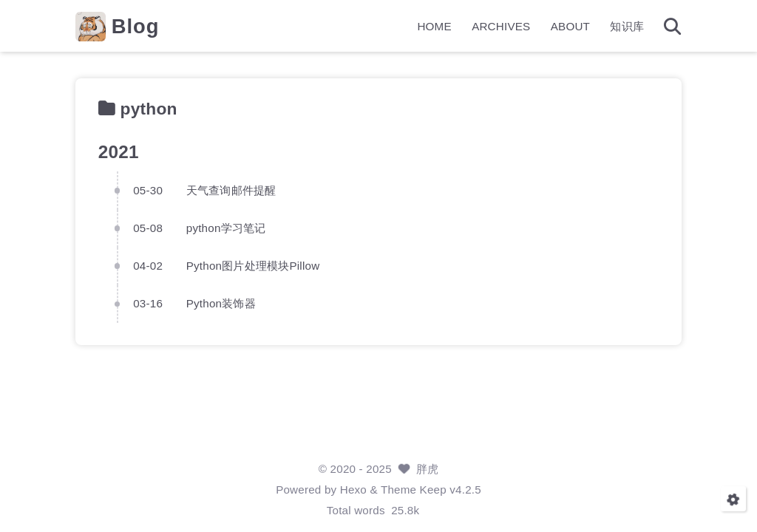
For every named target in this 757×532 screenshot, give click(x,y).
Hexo (353, 490)
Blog (136, 26)
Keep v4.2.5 (451, 490)
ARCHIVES (501, 26)
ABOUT (570, 26)
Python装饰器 (221, 303)
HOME (434, 26)
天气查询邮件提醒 (231, 190)
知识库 (627, 26)
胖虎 (427, 469)
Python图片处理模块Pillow (253, 266)
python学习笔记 (226, 228)
